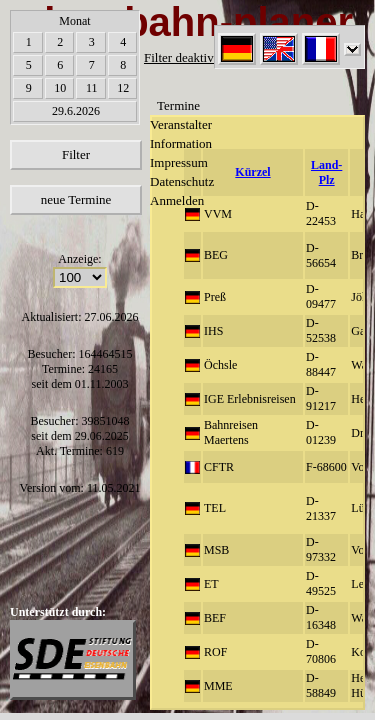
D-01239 (321, 432)
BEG (216, 255)
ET (211, 584)
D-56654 (321, 255)
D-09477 (321, 296)
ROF (215, 652)
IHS (213, 331)
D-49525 (321, 583)
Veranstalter (181, 124)
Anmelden (177, 200)
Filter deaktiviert (187, 57)
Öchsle (220, 365)
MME (218, 686)
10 (60, 88)
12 (123, 88)
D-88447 (321, 364)
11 (92, 88)
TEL (215, 508)
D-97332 (321, 549)
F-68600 (326, 467)
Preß (215, 297)
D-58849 (321, 685)
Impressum (179, 162)
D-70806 (321, 651)
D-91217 (321, 398)
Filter (76, 154)
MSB (216, 550)
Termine (178, 105)
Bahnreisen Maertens (231, 432)
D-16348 (321, 617)
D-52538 (321, 330)
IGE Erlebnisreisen (250, 399)
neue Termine (76, 199)
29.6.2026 (76, 111)
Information (181, 143)
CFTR (219, 467)
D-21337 (321, 508)
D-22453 (321, 213)
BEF (215, 618)
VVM (218, 214)
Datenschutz (182, 181)
